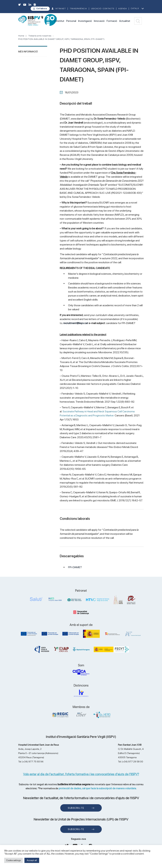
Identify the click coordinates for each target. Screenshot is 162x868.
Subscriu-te (76, 808)
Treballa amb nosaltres (40, 36)
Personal (71, 21)
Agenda (123, 9)
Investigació (85, 21)
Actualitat (125, 21)
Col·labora (42, 9)
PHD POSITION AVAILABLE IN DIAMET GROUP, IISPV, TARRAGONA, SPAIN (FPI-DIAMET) (61, 39)
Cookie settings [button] (13, 860)
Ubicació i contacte (103, 9)
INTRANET (60, 9)
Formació (112, 21)
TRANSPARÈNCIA (78, 9)
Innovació (99, 21)
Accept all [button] (32, 860)
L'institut (59, 21)
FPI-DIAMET (75, 567)
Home (21, 36)
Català (135, 8)
